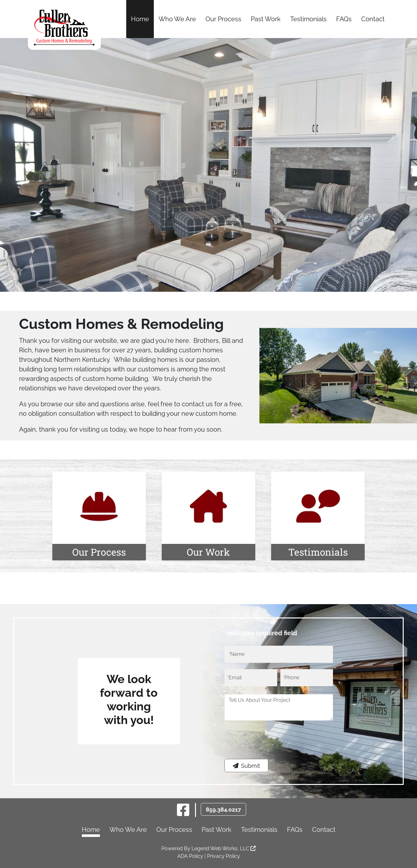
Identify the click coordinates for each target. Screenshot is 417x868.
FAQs (344, 19)
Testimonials (308, 19)
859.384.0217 (223, 809)
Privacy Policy (224, 856)
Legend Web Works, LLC (224, 848)
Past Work (266, 19)
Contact (373, 19)
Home (140, 19)
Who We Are (177, 19)
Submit (246, 766)
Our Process (223, 19)
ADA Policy (190, 856)
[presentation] (273, 743)
